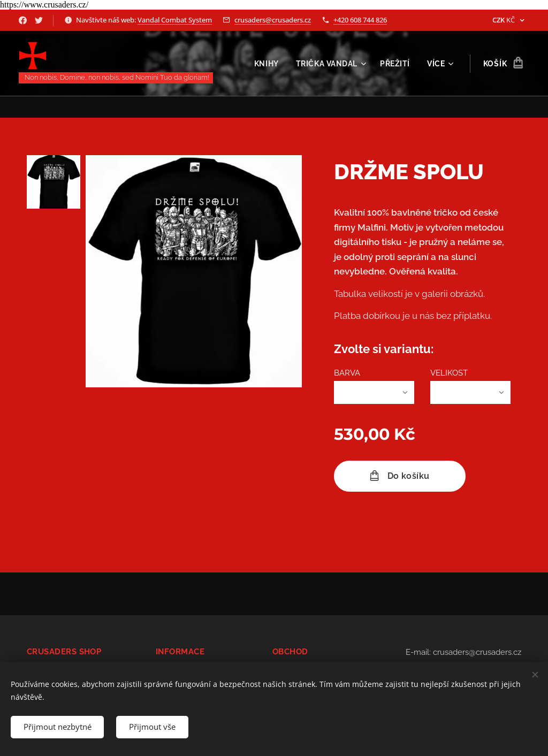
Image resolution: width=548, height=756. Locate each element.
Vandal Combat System (175, 20)
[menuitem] (268, 64)
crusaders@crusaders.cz (273, 20)
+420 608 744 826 (360, 20)
